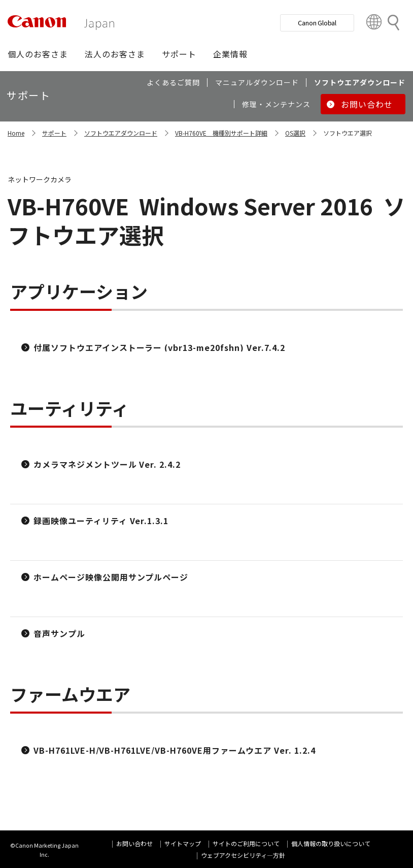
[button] (38, 54)
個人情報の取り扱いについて (331, 843)
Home (16, 133)
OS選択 (295, 133)
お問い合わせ (134, 843)
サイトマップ (183, 843)
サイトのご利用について (246, 843)
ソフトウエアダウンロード (121, 133)
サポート (54, 133)
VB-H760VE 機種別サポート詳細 (221, 133)
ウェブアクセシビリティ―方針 (243, 855)
